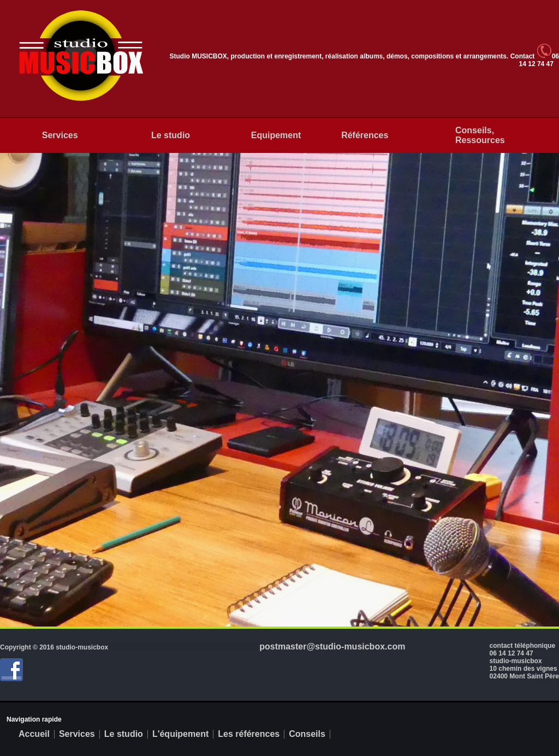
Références (365, 135)
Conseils (307, 734)
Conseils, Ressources (480, 135)
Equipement (276, 135)
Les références (249, 734)
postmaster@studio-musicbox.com (332, 646)
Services (60, 135)
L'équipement (180, 734)
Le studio (171, 135)
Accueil (34, 734)
